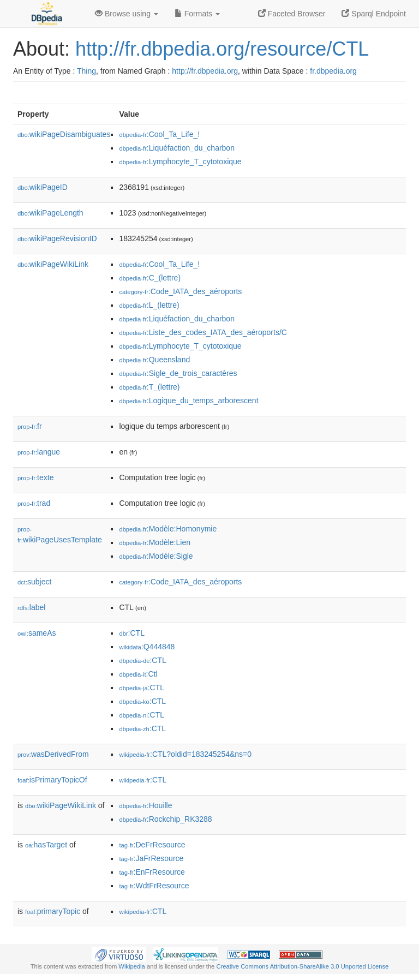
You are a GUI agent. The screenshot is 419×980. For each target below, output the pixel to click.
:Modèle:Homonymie (168, 529)
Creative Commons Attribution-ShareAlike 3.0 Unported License (302, 966)
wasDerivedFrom (53, 754)
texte (35, 477)
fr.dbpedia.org (333, 71)
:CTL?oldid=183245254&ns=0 (185, 754)
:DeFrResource (152, 845)
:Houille (145, 805)
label (31, 607)
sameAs (37, 633)
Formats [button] (197, 14)
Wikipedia (132, 966)
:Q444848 (147, 647)
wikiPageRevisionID (57, 238)
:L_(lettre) (149, 305)
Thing (86, 71)
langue (39, 452)
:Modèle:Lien (155, 542)
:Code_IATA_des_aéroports (180, 291)
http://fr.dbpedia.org (205, 71)
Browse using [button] (127, 14)
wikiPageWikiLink (53, 264)
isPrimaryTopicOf (52, 780)
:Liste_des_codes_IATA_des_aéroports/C (203, 332)
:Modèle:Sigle (156, 556)
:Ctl (138, 674)
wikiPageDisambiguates (64, 134)
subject (34, 582)
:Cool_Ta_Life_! (159, 134)
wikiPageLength (50, 213)
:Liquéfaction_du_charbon (177, 148)
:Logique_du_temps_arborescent (188, 401)
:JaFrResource (151, 858)
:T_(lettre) (149, 387)
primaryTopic (53, 911)
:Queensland (154, 360)
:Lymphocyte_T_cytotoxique (180, 162)
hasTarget (46, 845)
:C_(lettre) (150, 278)
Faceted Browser (292, 14)
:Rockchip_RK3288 (165, 819)
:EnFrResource (152, 872)
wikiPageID (43, 187)
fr (30, 426)
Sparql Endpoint (374, 14)
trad (34, 503)
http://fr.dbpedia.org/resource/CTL (222, 49)
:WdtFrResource (154, 886)
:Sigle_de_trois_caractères (178, 373)
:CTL (132, 633)
